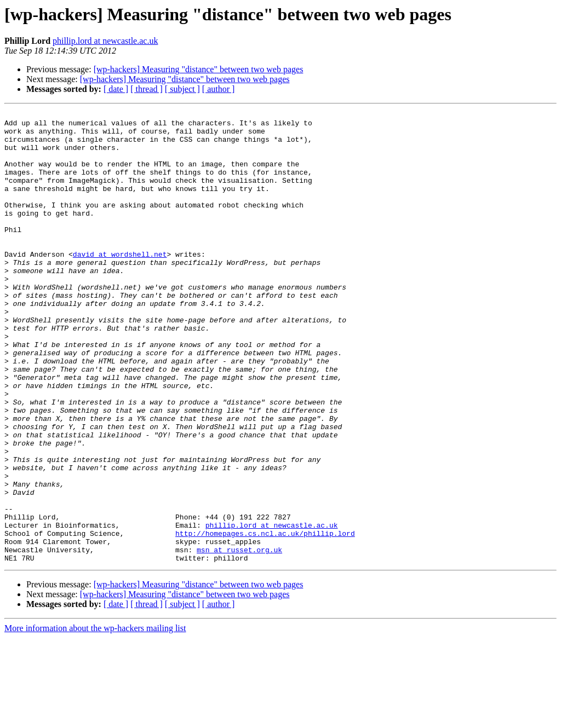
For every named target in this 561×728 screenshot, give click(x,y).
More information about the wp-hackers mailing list (95, 718)
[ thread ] (147, 89)
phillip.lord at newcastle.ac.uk (105, 41)
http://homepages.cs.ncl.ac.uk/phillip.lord (265, 619)
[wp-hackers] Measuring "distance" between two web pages (199, 69)
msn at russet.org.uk (239, 638)
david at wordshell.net (120, 284)
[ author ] (219, 89)
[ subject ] (182, 89)
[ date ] (116, 89)
